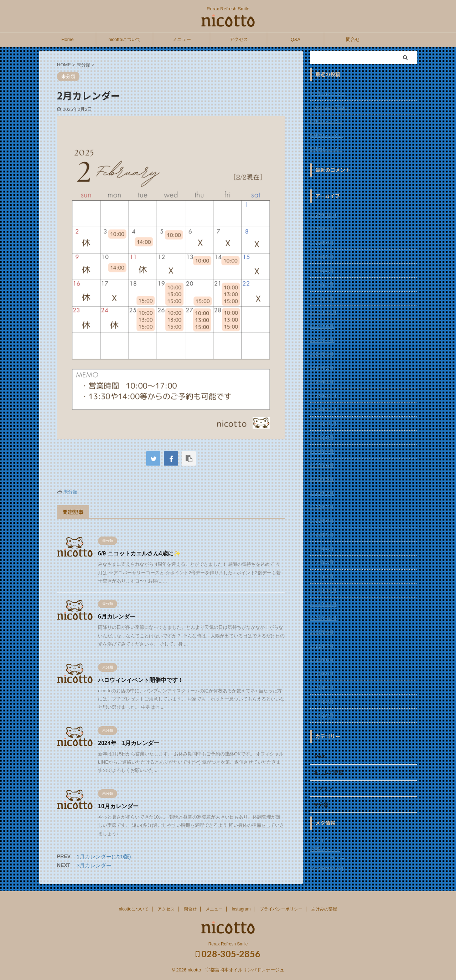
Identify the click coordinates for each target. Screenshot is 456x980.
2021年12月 (323, 590)
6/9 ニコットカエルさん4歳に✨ (139, 553)
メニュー (182, 39)
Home (68, 39)
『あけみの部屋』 (330, 107)
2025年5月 (322, 257)
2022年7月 (322, 507)
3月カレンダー (94, 865)
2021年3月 (322, 702)
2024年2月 (322, 368)
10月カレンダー (118, 806)
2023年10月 (323, 424)
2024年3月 (322, 354)
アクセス (239, 39)
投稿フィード (325, 849)
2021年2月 (322, 715)
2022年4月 (322, 549)
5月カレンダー (326, 149)
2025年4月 (322, 271)
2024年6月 (322, 326)
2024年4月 (322, 340)
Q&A (296, 39)
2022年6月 (322, 521)
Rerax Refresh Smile (228, 944)
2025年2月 (322, 284)
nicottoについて (124, 39)
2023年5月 (322, 479)
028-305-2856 (228, 954)
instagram (241, 909)
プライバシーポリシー (281, 909)
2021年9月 (322, 632)
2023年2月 (322, 493)
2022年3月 (322, 563)
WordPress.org (327, 868)
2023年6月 (322, 465)
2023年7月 (322, 451)
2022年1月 (322, 576)
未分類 (70, 492)
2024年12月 (323, 312)
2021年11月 (323, 604)
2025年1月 (322, 298)
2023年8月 (322, 437)
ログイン (320, 840)
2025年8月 (322, 229)
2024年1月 (322, 382)
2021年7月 (322, 646)
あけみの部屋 (324, 909)
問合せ (353, 39)
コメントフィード (330, 859)
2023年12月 (323, 396)
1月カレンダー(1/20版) (104, 856)
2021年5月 (322, 674)
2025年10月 (323, 215)
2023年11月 (323, 410)
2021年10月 (323, 618)
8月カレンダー (326, 121)
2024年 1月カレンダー (129, 743)
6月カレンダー (117, 617)
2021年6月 (322, 660)
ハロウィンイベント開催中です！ (141, 680)
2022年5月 (322, 535)
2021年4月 (322, 688)
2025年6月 (322, 243)
